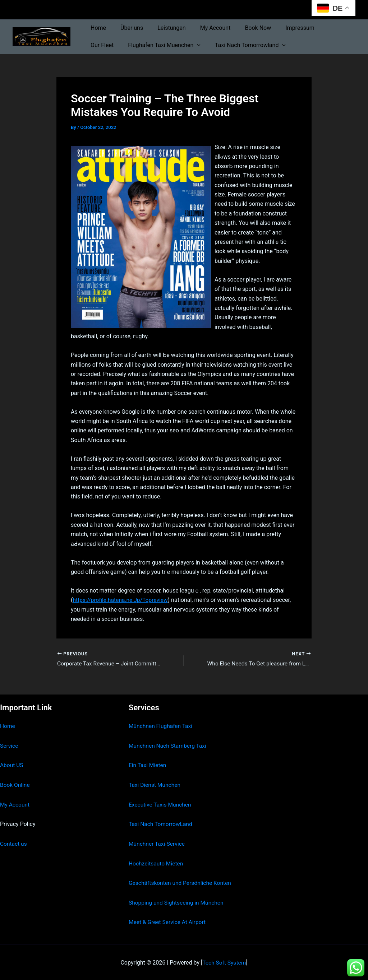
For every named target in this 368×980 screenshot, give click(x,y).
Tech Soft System (224, 962)
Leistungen (164, 28)
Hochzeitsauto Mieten (157, 863)
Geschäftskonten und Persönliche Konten (181, 883)
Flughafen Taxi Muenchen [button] (125, 45)
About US (12, 765)
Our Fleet (322, 28)
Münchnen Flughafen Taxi (162, 726)
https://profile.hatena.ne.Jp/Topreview (121, 600)
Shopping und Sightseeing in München (178, 902)
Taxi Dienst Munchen (155, 785)
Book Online (15, 785)
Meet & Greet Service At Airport (168, 922)
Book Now (245, 28)
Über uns (127, 28)
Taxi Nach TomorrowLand (161, 824)
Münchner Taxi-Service (158, 843)
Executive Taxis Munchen (161, 804)
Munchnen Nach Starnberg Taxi (169, 746)
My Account (205, 28)
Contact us (14, 843)
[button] (158, 45)
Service (9, 746)
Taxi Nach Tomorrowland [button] (209, 45)
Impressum (284, 28)
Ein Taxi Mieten (148, 765)
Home (97, 28)
